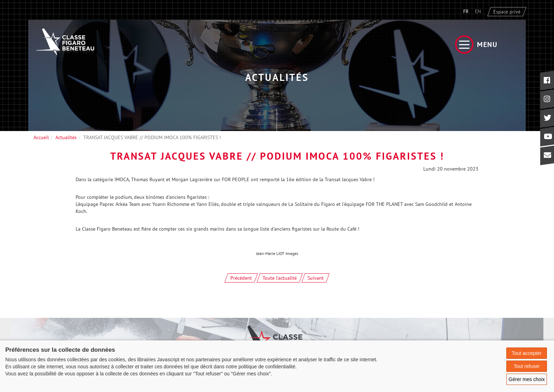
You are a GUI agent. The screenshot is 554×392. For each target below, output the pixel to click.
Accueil (41, 137)
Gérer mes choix (527, 379)
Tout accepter (527, 353)
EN (478, 11)
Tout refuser (527, 366)
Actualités (66, 137)
